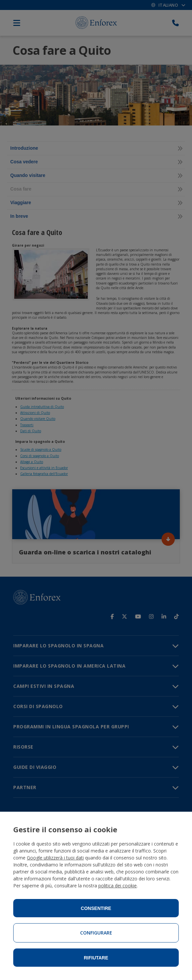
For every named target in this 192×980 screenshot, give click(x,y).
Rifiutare (96, 958)
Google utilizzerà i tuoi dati (55, 858)
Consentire (96, 908)
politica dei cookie (118, 886)
